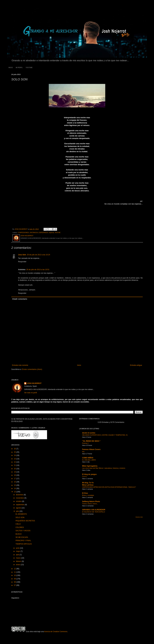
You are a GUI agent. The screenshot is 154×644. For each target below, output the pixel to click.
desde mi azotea (89, 433)
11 (15, 572)
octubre (19, 501)
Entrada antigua (136, 365)
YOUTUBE (29, 68)
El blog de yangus (89, 474)
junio (18, 548)
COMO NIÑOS (88, 458)
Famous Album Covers (91, 449)
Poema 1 (85, 443)
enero (18, 565)
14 (15, 488)
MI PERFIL (19, 68)
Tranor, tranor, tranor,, (90, 504)
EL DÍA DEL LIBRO (89, 460)
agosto (19, 508)
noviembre (20, 498)
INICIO (11, 68)
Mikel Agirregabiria (90, 466)
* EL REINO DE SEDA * (91, 441)
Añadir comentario (20, 299)
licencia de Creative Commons (56, 632)
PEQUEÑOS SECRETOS (25, 521)
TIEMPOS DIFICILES (24, 544)
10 (15, 575)
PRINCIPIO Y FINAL (23, 541)
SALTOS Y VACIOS (23, 531)
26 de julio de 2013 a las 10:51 (38, 270)
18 (15, 475)
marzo (19, 558)
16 (15, 482)
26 (15, 449)
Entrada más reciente (20, 365)
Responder (22, 262)
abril (18, 555)
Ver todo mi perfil (31, 393)
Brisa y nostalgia (88, 495)
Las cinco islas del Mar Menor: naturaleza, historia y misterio (104, 468)
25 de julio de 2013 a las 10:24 (38, 255)
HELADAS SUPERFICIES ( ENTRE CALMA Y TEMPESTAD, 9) (105, 435)
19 (15, 472)
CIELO (18, 524)
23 (15, 459)
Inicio (79, 365)
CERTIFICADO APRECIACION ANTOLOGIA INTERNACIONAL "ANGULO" (109, 487)
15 (15, 485)
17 (15, 479)
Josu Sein (22, 255)
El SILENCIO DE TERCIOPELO (94, 512)
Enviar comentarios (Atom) (32, 369)
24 (15, 455)
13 (15, 492)
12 (15, 569)
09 (15, 579)
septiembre (20, 505)
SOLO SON (20, 517)
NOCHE (58, 232)
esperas (51, 232)
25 (15, 452)
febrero (19, 561)
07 (15, 585)
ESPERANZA (43, 232)
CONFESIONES (23, 232)
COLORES (20, 527)
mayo (18, 551)
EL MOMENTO (21, 514)
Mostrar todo (139, 517)
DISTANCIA (34, 232)
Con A (84, 476)
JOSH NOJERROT (34, 383)
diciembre (20, 495)
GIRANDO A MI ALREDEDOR (94, 510)
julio (18, 511)
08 (15, 582)
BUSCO (19, 534)
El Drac (85, 493)
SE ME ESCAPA (22, 537)
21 (15, 465)
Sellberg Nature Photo (91, 502)
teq (83, 452)
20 (15, 469)
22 (15, 462)
